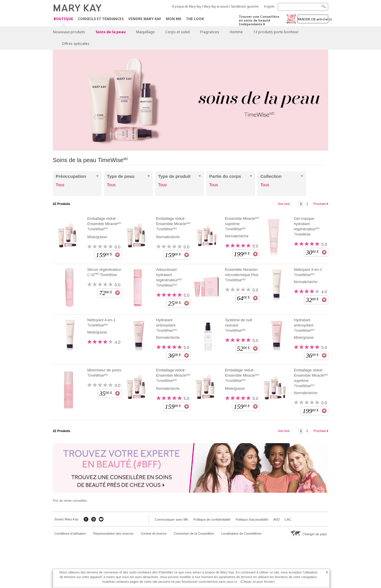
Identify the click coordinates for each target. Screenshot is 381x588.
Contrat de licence (154, 533)
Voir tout (284, 204)
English (269, 6)
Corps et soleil (178, 32)
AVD (277, 519)
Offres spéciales (76, 44)
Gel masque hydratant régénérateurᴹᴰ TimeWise (307, 226)
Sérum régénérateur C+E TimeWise (104, 272)
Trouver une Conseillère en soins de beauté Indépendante (259, 20)
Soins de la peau (111, 32)
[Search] (303, 7)
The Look (195, 19)
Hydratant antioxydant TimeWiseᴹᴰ (166, 325)
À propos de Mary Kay (187, 6)
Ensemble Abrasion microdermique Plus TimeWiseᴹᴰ (242, 275)
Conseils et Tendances (101, 19)
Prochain (320, 204)
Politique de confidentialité (212, 519)
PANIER (313, 19)
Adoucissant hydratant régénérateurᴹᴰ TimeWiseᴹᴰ (169, 277)
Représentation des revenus (113, 533)
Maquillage (145, 32)
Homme (236, 32)
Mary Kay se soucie (216, 6)
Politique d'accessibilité (252, 519)
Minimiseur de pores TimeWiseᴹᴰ (104, 373)
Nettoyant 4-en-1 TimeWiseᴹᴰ (308, 272)
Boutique (63, 19)
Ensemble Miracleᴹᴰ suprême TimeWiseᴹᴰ (242, 224)
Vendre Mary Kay (145, 19)
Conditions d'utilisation (70, 533)
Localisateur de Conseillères (241, 533)
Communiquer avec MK (172, 519)
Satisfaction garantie (245, 6)
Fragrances (210, 32)
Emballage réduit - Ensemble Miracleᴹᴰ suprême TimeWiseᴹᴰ (311, 378)
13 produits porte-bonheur (276, 32)
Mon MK (174, 19)
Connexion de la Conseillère (194, 533)
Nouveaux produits (69, 32)
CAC (288, 519)
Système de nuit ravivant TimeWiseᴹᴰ (239, 325)
